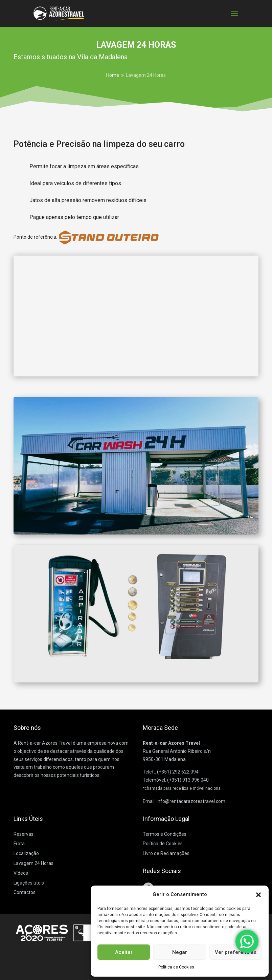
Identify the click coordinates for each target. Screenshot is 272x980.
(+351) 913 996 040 (188, 780)
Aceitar (124, 952)
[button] (258, 895)
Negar (180, 952)
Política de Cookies (176, 967)
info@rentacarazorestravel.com (191, 801)
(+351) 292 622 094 (178, 772)
